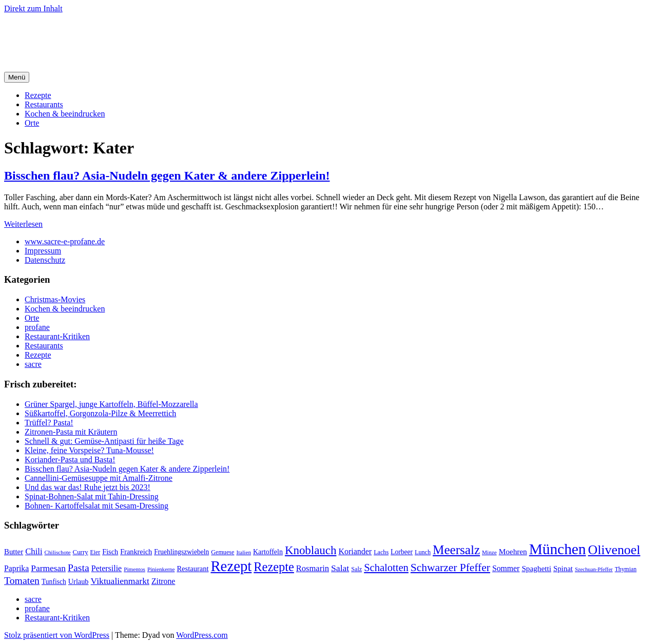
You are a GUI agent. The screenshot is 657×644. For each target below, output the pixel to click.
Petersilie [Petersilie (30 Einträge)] (107, 568)
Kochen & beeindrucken (65, 114)
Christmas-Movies (55, 299)
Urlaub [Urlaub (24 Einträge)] (79, 581)
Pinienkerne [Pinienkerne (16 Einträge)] (161, 569)
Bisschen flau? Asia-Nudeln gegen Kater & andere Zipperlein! (167, 175)
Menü (17, 77)
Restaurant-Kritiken (57, 336)
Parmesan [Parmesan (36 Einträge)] (48, 568)
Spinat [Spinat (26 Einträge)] (563, 569)
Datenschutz (45, 260)
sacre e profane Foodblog (92, 33)
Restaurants (44, 104)
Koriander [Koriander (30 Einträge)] (355, 551)
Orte (32, 123)
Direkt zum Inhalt (33, 8)
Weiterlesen (23, 224)
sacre (33, 364)
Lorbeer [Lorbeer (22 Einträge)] (402, 552)
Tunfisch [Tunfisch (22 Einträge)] (54, 582)
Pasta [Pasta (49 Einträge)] (79, 568)
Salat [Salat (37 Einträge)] (340, 568)
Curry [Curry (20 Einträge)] (81, 552)
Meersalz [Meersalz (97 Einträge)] (456, 550)
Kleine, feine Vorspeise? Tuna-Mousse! (89, 450)
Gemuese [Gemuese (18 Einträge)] (223, 552)
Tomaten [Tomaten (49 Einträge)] (22, 580)
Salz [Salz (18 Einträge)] (356, 569)
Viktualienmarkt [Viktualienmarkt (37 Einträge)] (120, 581)
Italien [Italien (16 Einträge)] (244, 552)
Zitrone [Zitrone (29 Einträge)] (163, 581)
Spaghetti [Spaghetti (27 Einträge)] (536, 568)
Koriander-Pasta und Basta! (70, 460)
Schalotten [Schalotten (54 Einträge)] (386, 568)
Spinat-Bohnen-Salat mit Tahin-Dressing (92, 496)
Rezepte (38, 95)
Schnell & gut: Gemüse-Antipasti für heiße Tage (104, 441)
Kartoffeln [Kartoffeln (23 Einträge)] (268, 552)
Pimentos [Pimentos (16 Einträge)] (134, 569)
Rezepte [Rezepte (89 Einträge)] (274, 567)
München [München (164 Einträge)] (558, 549)
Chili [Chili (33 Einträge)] (34, 551)
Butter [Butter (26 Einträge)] (14, 552)
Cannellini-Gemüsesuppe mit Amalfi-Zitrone (99, 478)
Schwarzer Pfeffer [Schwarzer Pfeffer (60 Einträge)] (450, 568)
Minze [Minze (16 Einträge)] (489, 552)
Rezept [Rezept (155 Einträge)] (231, 566)
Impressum (43, 251)
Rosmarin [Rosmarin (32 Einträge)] (313, 568)
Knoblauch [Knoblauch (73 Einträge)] (311, 550)
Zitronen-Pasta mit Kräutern (71, 432)
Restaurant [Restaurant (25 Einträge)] (192, 569)
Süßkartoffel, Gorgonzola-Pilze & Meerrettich (100, 413)
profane (37, 327)
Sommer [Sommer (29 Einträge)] (506, 568)
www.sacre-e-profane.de (65, 241)
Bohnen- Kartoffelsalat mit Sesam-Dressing (96, 506)
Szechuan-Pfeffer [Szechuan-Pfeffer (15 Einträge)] (594, 569)
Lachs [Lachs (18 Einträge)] (381, 552)
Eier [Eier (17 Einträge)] (95, 552)
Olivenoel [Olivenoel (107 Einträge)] (614, 550)
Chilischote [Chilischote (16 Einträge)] (58, 552)
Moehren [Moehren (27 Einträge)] (513, 551)
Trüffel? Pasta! (49, 423)
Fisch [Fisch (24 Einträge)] (110, 552)
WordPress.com (202, 635)
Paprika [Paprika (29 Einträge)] (16, 568)
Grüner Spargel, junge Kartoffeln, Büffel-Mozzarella (111, 404)
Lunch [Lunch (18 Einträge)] (423, 552)
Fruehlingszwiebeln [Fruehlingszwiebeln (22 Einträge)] (181, 552)
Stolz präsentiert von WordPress (57, 635)
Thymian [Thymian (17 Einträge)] (626, 569)
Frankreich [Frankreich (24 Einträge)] (136, 552)
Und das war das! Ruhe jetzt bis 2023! (88, 487)
